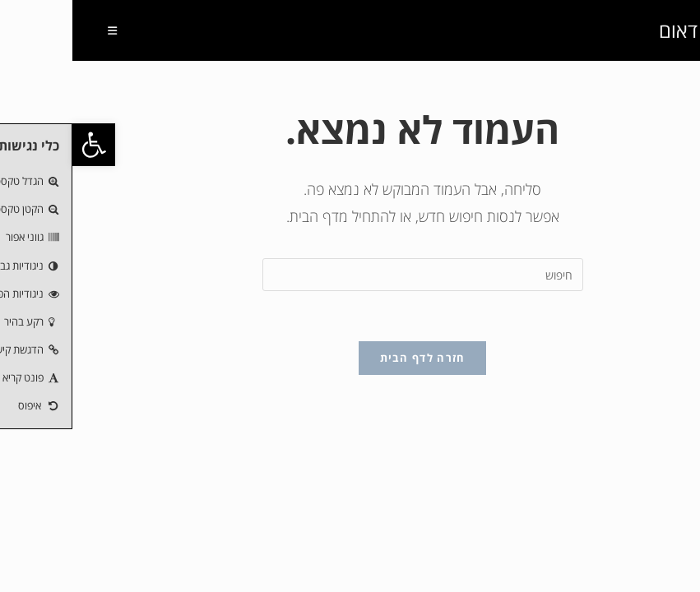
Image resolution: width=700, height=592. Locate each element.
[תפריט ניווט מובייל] (46, 30)
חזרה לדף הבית (350, 358)
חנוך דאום (626, 30)
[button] (21, 145)
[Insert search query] (350, 275)
